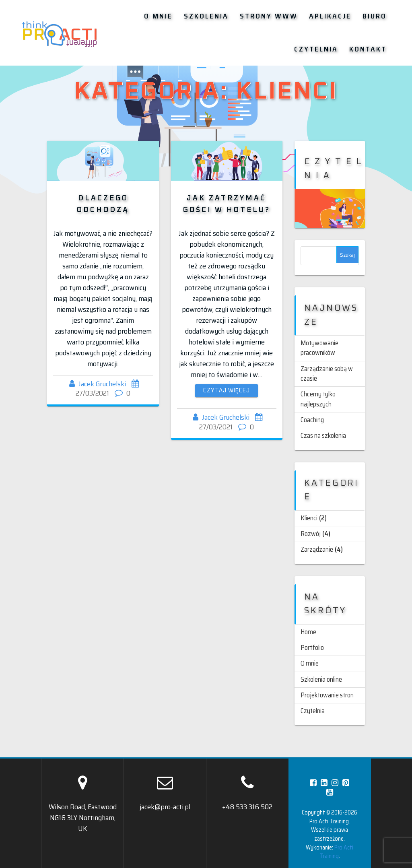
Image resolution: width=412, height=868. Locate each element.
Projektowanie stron (327, 695)
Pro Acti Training (337, 852)
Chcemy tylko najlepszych (318, 399)
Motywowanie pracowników (319, 348)
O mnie (158, 16)
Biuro (375, 16)
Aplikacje (330, 16)
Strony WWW (269, 16)
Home (308, 632)
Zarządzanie (317, 549)
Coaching (312, 420)
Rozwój (311, 534)
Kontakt (368, 49)
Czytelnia (316, 49)
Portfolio (312, 648)
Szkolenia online (321, 679)
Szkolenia (206, 16)
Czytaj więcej (227, 391)
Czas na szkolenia (323, 436)
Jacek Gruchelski (102, 384)
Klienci (309, 518)
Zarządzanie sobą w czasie (327, 374)
